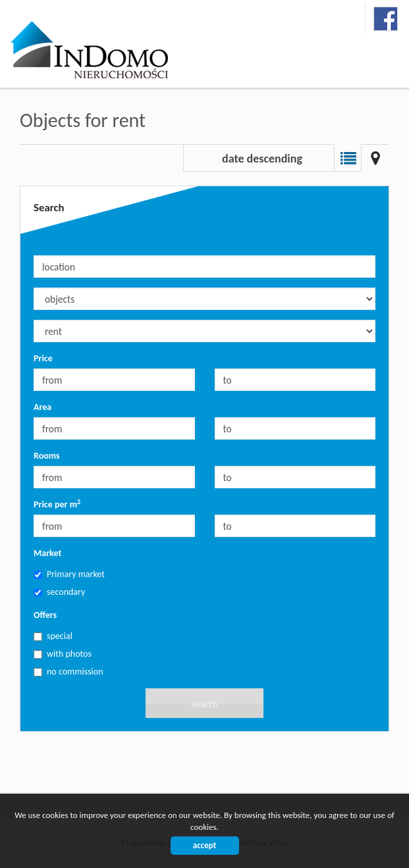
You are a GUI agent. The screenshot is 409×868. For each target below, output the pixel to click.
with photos (63, 654)
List (348, 158)
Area (42, 407)
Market (47, 553)
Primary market (69, 574)
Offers (45, 615)
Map (375, 158)
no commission (68, 672)
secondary (59, 592)
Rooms (47, 456)
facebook (386, 19)
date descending (262, 159)
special (53, 636)
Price (43, 358)
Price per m (57, 504)
